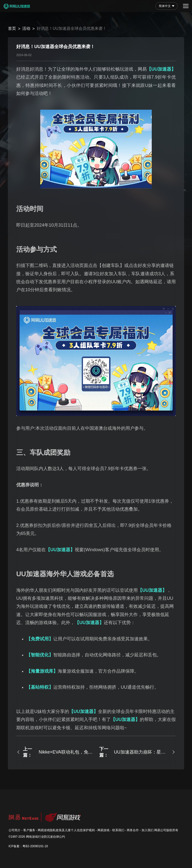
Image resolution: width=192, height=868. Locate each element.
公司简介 (14, 830)
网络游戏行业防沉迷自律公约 (45, 837)
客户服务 (29, 830)
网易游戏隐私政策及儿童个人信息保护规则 (66, 830)
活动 (26, 28)
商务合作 (133, 830)
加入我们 (147, 830)
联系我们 (118, 830)
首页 (12, 28)
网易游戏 (103, 830)
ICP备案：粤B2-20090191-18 (28, 846)
